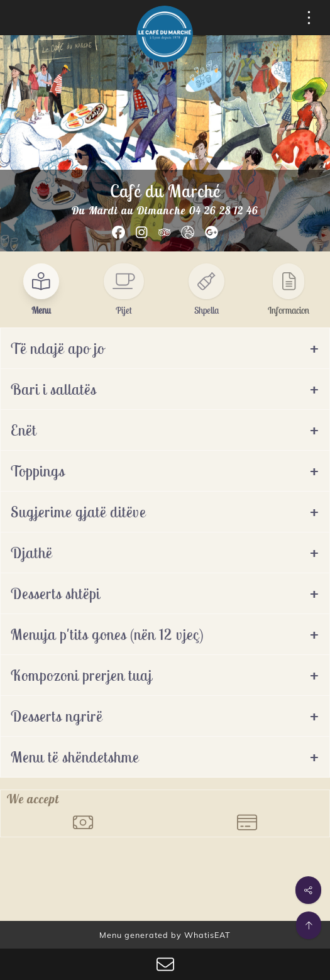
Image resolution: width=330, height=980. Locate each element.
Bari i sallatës (53, 389)
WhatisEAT (207, 935)
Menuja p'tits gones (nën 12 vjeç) (107, 634)
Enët (24, 430)
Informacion (289, 310)
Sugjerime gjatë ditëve (78, 512)
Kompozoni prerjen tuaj (81, 675)
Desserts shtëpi (55, 593)
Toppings (38, 471)
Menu (41, 310)
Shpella (206, 310)
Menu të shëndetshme (75, 757)
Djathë (31, 553)
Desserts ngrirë (57, 716)
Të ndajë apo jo (58, 348)
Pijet (124, 310)
